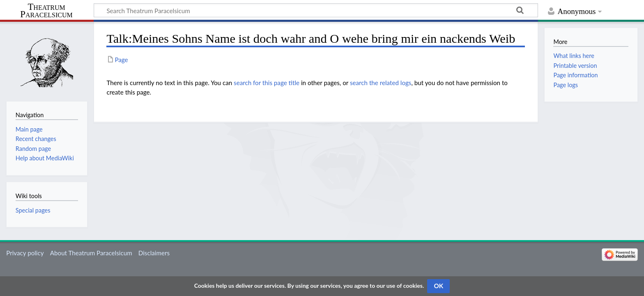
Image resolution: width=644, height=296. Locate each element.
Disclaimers (154, 253)
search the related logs (381, 83)
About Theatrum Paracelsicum (91, 253)
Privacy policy (25, 253)
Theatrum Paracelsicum (46, 11)
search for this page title (267, 83)
